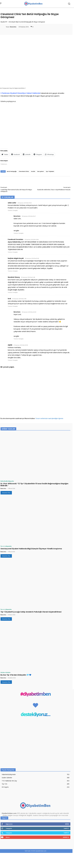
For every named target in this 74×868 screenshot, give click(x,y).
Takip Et (66, 828)
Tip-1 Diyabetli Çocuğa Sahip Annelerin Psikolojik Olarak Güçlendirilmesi (31, 612)
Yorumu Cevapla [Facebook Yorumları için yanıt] (13, 252)
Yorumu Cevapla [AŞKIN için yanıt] (13, 360)
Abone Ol (66, 837)
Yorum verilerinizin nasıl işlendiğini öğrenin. (49, 418)
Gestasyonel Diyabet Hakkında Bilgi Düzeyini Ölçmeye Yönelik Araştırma (31, 549)
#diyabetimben (35, 694)
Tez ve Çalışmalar (6, 546)
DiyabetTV (4, 22)
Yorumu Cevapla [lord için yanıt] (13, 306)
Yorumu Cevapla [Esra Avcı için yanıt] (19, 233)
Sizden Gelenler (5, 672)
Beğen (67, 824)
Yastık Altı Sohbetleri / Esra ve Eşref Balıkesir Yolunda (54, 190)
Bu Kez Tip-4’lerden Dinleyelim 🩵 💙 (16, 675)
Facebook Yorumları (16, 239)
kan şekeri (41, 171)
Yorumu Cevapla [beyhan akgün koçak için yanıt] (13, 271)
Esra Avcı (13, 27)
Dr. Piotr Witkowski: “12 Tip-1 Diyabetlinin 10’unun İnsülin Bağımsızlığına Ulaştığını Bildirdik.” (34, 485)
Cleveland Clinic (24, 171)
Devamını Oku (6, 493)
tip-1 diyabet (50, 171)
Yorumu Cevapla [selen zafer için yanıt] (13, 210)
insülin (33, 171)
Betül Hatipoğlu (12, 171)
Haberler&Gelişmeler (7, 481)
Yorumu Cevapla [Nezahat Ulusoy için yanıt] (13, 292)
